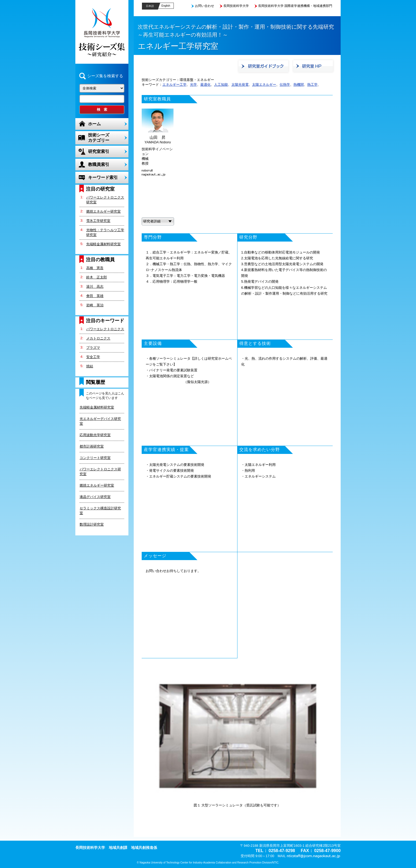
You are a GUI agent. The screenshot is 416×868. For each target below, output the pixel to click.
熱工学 (312, 85)
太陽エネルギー (264, 85)
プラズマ (93, 348)
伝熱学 (285, 85)
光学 (193, 85)
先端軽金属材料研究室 (103, 244)
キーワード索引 (103, 177)
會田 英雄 (95, 296)
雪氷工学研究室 (98, 221)
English (166, 6)
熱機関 (299, 85)
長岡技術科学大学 (236, 6)
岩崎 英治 (95, 305)
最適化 (205, 85)
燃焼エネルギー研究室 (103, 211)
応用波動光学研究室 (95, 435)
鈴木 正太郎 (97, 277)
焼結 (90, 366)
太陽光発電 (240, 85)
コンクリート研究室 (95, 458)
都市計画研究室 (92, 446)
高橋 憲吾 (95, 268)
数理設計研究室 (92, 524)
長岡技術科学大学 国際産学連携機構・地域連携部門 (295, 6)
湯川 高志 (95, 287)
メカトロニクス (98, 338)
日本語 (150, 6)
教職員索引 (99, 164)
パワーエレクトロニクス (105, 329)
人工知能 (221, 85)
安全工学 (93, 357)
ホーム (94, 124)
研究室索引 (99, 151)
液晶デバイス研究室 (95, 497)
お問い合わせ (205, 6)
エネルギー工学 (174, 85)
